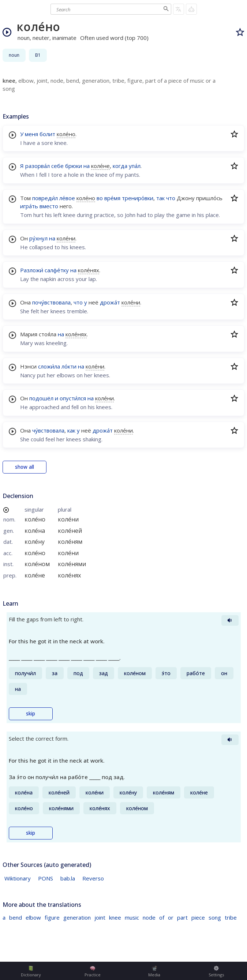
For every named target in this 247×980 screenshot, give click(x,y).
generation (77, 917)
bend (16, 917)
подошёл (41, 398)
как (71, 430)
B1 (38, 55)
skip (31, 714)
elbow (33, 917)
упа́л (135, 166)
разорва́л (38, 166)
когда (120, 166)
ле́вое (67, 198)
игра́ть (29, 206)
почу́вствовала (51, 302)
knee (115, 917)
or (171, 917)
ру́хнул (38, 238)
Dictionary (31, 972)
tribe (231, 917)
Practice (93, 972)
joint (100, 917)
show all (25, 467)
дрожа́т (110, 302)
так (160, 198)
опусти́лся (73, 398)
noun (14, 55)
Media (154, 972)
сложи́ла (49, 366)
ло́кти (69, 366)
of (162, 917)
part (182, 917)
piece (198, 917)
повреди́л (45, 198)
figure (52, 917)
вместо (49, 206)
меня (31, 134)
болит (47, 134)
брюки (74, 166)
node (149, 917)
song (215, 917)
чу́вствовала (48, 430)
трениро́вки (138, 198)
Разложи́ (32, 270)
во (100, 198)
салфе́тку (57, 270)
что (171, 198)
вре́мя (112, 198)
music (132, 917)
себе (57, 166)
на (87, 166)
